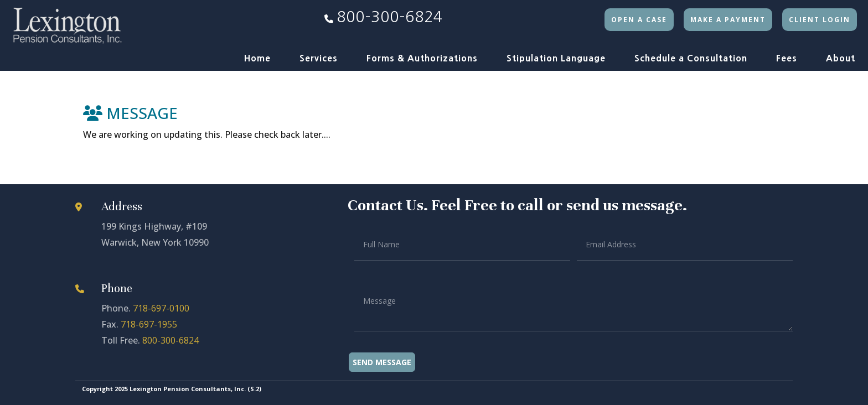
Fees (787, 58)
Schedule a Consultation (691, 58)
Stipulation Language (556, 58)
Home (257, 58)
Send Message (382, 362)
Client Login (820, 20)
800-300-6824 (390, 17)
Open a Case (639, 20)
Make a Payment (728, 20)
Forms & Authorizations (422, 58)
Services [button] (319, 58)
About (841, 58)
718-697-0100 (161, 308)
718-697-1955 (149, 324)
